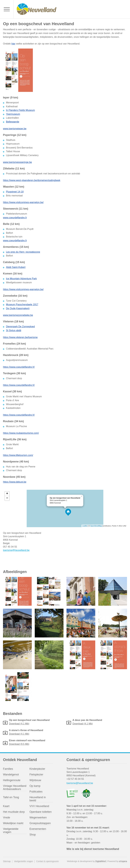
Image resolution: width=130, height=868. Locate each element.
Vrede (7, 818)
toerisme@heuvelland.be (16, 550)
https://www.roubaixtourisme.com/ (21, 433)
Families (8, 769)
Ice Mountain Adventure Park (21, 279)
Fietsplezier (36, 775)
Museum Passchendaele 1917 (22, 304)
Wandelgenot (11, 775)
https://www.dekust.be (15, 482)
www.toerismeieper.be (15, 129)
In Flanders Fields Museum (20, 110)
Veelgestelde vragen (11, 830)
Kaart (6, 806)
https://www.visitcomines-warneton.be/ (23, 202)
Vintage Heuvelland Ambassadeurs (15, 787)
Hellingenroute (12, 780)
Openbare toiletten (41, 812)
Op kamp (35, 786)
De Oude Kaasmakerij (18, 308)
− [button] (7, 498)
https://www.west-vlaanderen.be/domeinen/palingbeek (32, 180)
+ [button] (7, 494)
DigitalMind (101, 861)
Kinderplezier (37, 769)
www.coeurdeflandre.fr (15, 218)
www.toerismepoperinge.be (17, 162)
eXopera (123, 861)
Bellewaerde (13, 122)
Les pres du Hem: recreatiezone (23, 252)
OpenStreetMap (96, 526)
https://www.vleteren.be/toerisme (20, 337)
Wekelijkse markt (13, 823)
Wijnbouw (35, 780)
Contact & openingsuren (47, 861)
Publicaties (36, 792)
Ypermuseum (13, 114)
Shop (33, 835)
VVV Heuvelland (39, 806)
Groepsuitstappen (40, 823)
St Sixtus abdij (14, 330)
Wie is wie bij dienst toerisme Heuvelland (93, 849)
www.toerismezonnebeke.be (18, 315)
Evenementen (38, 829)
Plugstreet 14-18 (15, 192)
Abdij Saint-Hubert (16, 267)
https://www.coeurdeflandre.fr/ (19, 367)
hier (13, 44)
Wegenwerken (38, 818)
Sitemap (7, 861)
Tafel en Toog (11, 797)
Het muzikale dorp (14, 812)
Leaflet (85, 526)
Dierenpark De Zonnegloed (20, 327)
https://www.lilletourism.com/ (18, 455)
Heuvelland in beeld (38, 799)
